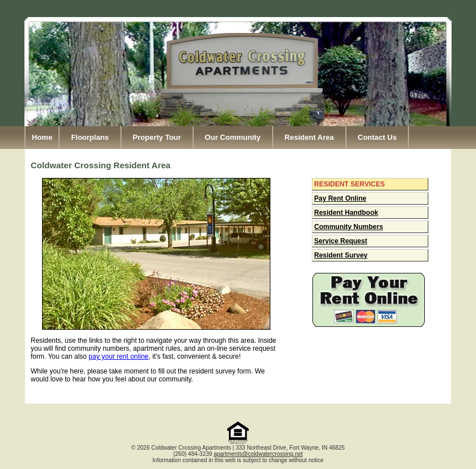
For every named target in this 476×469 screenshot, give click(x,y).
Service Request (341, 241)
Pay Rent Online (340, 198)
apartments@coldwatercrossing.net (258, 454)
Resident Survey (341, 255)
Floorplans (90, 137)
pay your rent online (118, 356)
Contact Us (377, 137)
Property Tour (157, 137)
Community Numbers (348, 227)
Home (42, 137)
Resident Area (309, 137)
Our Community (233, 137)
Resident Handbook (346, 213)
